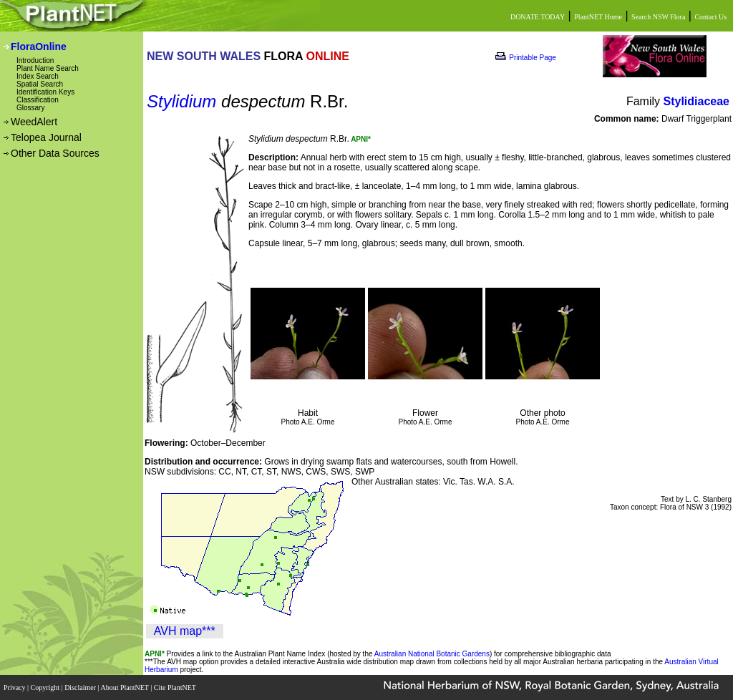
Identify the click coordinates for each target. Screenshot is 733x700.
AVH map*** (185, 631)
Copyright (46, 687)
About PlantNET (125, 687)
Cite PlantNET (176, 687)
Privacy (15, 687)
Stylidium (181, 101)
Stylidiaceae (697, 101)
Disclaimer (81, 687)
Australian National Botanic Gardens (432, 654)
